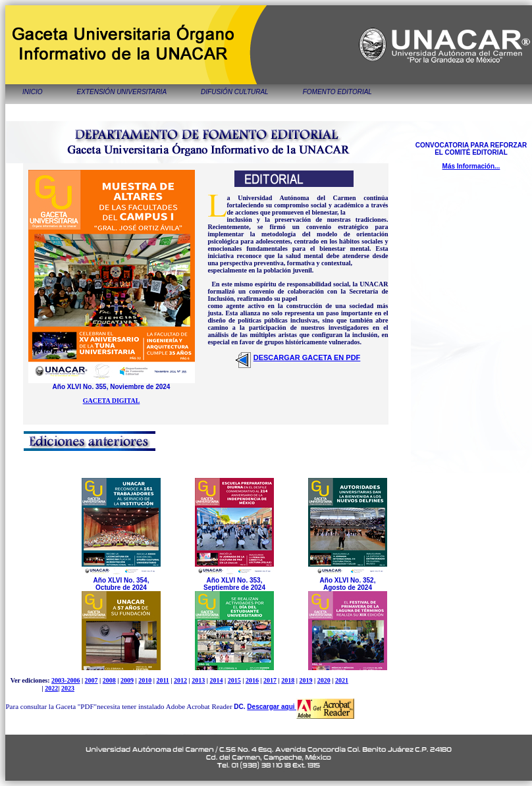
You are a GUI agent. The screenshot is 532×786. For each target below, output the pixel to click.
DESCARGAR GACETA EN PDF (307, 357)
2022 (51, 688)
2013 (198, 680)
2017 (270, 680)
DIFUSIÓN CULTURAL (235, 92)
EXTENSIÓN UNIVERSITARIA (122, 92)
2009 (127, 680)
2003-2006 (66, 680)
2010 (145, 680)
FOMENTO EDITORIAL (337, 92)
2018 (288, 680)
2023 (68, 688)
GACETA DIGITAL (112, 401)
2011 (162, 680)
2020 (324, 680)
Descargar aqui (272, 707)
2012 (180, 680)
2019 (306, 680)
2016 (252, 680)
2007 (92, 680)
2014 (216, 680)
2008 (109, 680)
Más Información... (471, 166)
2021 (342, 680)
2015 (234, 680)
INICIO (33, 92)
